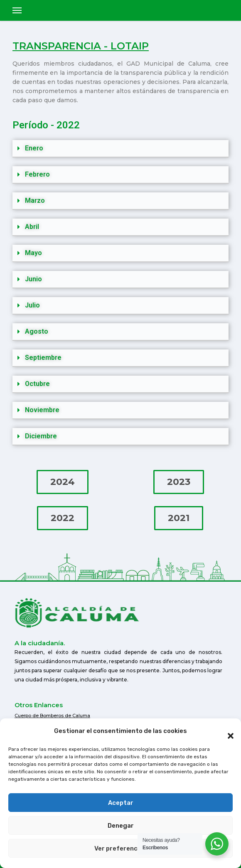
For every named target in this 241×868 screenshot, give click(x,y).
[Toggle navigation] (17, 10)
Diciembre (41, 436)
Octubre (37, 384)
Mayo (33, 253)
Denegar (121, 826)
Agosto (37, 331)
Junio (33, 279)
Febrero (37, 174)
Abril (32, 227)
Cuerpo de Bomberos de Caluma (52, 716)
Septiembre (43, 358)
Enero (34, 148)
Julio (32, 305)
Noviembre (42, 410)
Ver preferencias (120, 848)
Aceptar (121, 803)
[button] (226, 731)
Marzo (35, 200)
